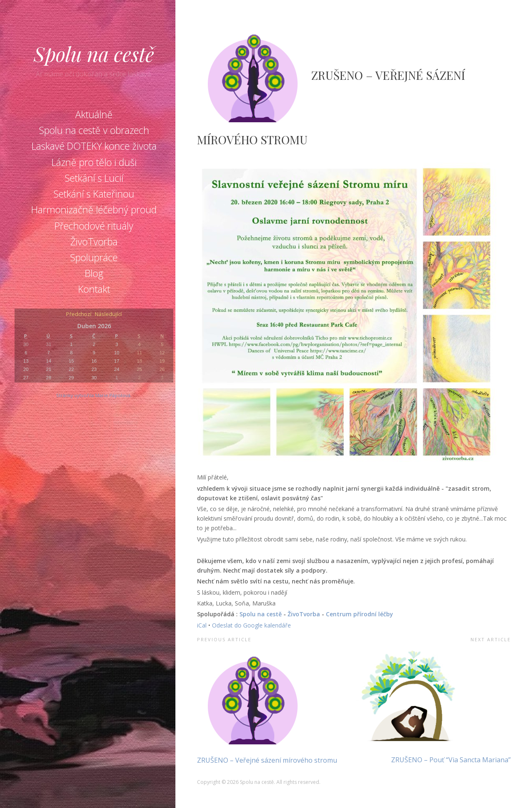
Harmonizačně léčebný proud (94, 210)
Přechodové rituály (94, 226)
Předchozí (79, 315)
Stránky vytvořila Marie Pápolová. (94, 395)
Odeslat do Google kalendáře (251, 625)
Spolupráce (94, 257)
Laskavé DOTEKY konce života (94, 146)
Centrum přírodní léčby (360, 614)
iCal (202, 625)
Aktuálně (94, 114)
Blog (94, 273)
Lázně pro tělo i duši (94, 162)
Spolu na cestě (94, 54)
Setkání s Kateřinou (94, 194)
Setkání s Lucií (94, 178)
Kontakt (94, 289)
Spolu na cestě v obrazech (94, 130)
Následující (108, 315)
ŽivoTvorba (94, 242)
